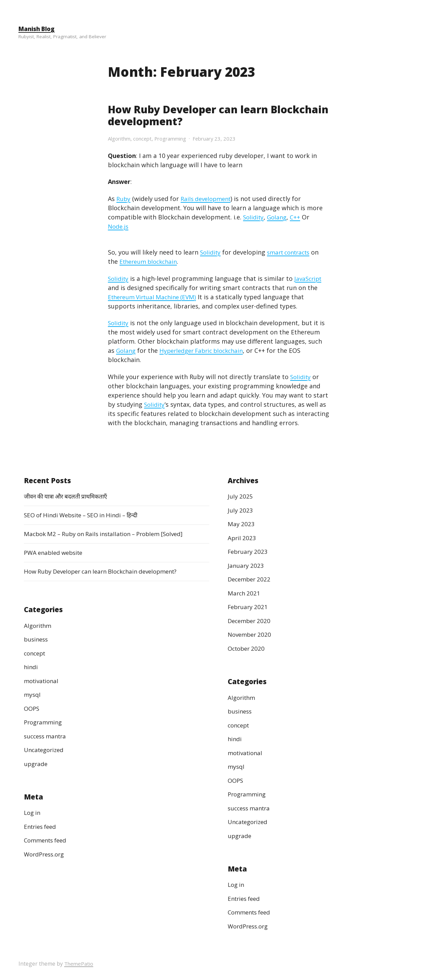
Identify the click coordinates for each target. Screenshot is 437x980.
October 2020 (248, 648)
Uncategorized (46, 749)
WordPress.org (46, 854)
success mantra (47, 736)
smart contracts (292, 252)
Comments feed (47, 840)
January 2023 (246, 565)
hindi (31, 666)
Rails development (208, 198)
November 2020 (251, 634)
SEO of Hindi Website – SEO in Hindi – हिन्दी (86, 515)
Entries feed (42, 826)
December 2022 (251, 579)
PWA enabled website (56, 552)
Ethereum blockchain (151, 261)
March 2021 (245, 593)
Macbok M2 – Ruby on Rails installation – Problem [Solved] (110, 534)
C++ (298, 217)
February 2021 (249, 607)
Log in (33, 812)
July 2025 (241, 496)
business (37, 639)
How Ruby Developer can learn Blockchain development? (191, 115)
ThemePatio (80, 964)
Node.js (119, 226)
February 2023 (249, 551)
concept (146, 138)
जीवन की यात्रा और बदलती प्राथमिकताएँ (69, 496)
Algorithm (121, 138)
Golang (279, 217)
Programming (176, 138)
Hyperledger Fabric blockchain (206, 350)
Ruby (124, 198)
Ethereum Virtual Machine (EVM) (155, 297)
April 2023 (242, 537)
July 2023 (241, 510)
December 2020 (251, 620)
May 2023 (241, 524)
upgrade (36, 763)
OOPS (32, 708)
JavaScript (310, 278)
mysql (33, 694)
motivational (43, 680)
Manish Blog (38, 29)
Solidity (254, 217)
